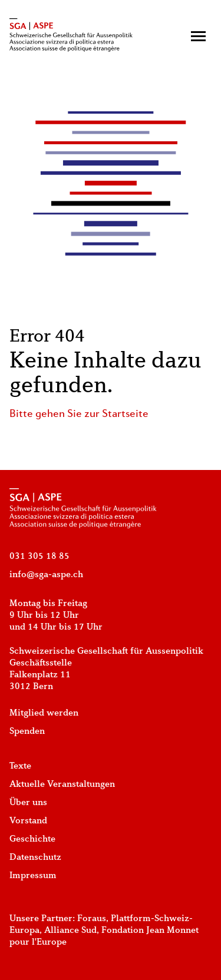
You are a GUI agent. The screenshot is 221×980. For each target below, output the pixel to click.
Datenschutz (35, 857)
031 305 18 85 (39, 557)
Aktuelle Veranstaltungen (62, 784)
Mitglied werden (44, 713)
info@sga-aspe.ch (46, 575)
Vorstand (28, 821)
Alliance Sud (70, 931)
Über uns (28, 803)
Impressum (33, 876)
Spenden (27, 731)
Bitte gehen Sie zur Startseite (79, 414)
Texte (20, 766)
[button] (198, 36)
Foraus (92, 919)
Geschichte (32, 839)
